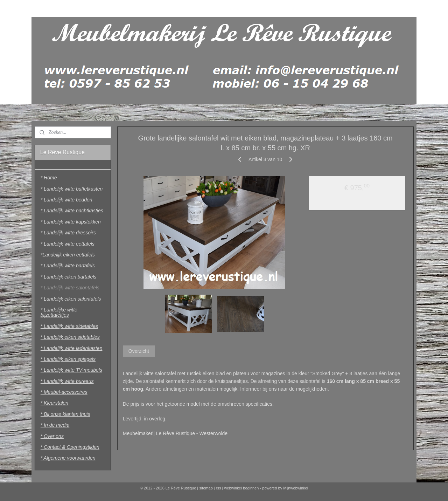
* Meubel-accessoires (64, 392)
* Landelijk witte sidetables (69, 326)
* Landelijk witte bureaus (67, 381)
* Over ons (52, 436)
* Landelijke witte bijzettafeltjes (59, 312)
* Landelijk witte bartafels (68, 266)
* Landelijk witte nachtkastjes (72, 211)
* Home (49, 178)
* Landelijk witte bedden (66, 200)
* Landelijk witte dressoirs (68, 233)
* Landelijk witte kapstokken (71, 222)
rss (219, 488)
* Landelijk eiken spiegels (68, 359)
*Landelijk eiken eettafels (68, 255)
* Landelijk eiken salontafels (71, 299)
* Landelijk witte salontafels (70, 288)
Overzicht (138, 351)
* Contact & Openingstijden (70, 447)
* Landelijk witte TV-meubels (71, 370)
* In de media (55, 425)
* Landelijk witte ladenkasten (72, 348)
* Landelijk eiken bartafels (69, 277)
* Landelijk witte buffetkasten (72, 189)
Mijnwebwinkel (296, 488)
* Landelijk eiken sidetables (70, 337)
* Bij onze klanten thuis (65, 414)
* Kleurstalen (54, 403)
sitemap (206, 488)
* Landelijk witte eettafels (68, 244)
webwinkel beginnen (241, 488)
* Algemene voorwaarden (68, 458)
